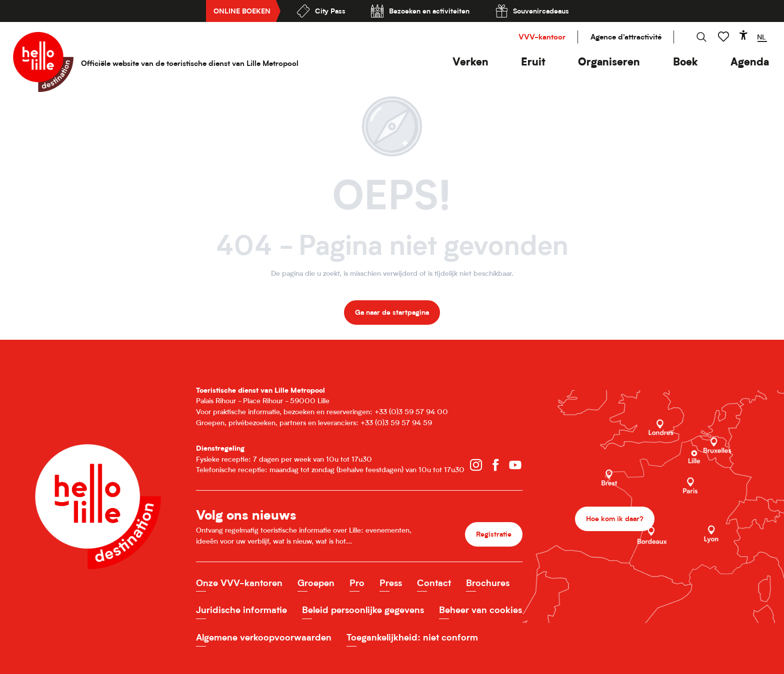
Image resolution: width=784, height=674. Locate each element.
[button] (470, 62)
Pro (357, 583)
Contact (434, 583)
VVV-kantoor (542, 37)
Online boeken (242, 11)
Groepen (316, 583)
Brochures (488, 583)
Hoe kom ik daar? (615, 518)
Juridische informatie (241, 610)
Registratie (494, 534)
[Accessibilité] (743, 35)
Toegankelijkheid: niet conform (412, 637)
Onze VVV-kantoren (239, 583)
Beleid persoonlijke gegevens (363, 610)
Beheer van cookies (480, 610)
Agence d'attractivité (626, 37)
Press (391, 583)
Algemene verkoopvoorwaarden (264, 637)
